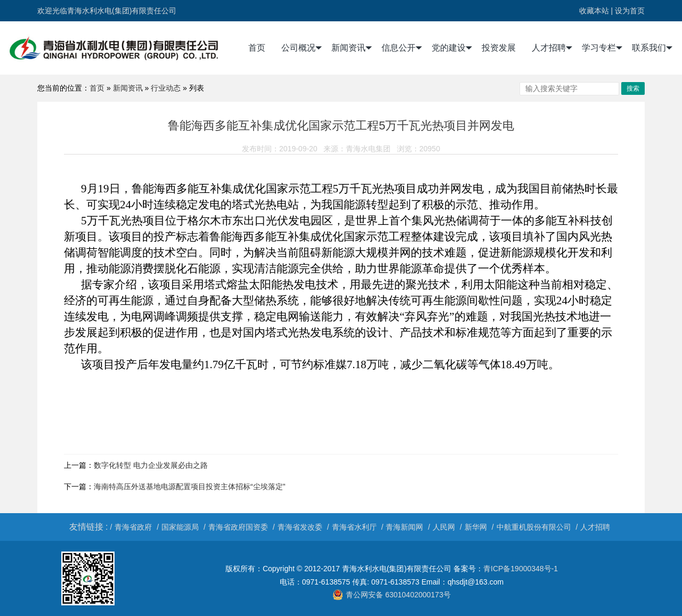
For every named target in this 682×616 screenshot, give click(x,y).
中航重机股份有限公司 (534, 527)
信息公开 (402, 48)
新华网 (476, 527)
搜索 (633, 88)
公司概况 (302, 48)
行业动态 (166, 88)
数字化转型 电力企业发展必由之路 (151, 465)
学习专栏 (602, 48)
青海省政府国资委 (238, 527)
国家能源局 (180, 527)
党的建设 (452, 48)
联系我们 (652, 48)
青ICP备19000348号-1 (521, 569)
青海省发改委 (300, 527)
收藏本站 (594, 11)
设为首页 (630, 11)
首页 (257, 48)
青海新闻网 (404, 527)
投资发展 (499, 48)
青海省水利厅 (354, 527)
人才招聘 (552, 48)
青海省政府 (133, 527)
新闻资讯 (352, 48)
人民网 (444, 527)
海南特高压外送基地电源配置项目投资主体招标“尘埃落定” (189, 487)
